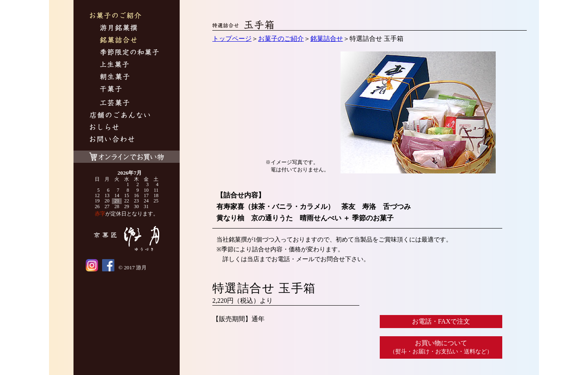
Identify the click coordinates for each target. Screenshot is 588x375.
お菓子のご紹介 (116, 17)
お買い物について (441, 347)
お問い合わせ (112, 140)
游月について (120, 116)
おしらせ (104, 128)
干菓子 (111, 90)
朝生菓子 (115, 78)
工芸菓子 (115, 104)
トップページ (232, 39)
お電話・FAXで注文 (441, 321)
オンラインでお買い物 (127, 155)
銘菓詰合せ (118, 41)
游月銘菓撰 (119, 29)
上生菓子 (115, 65)
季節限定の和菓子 (129, 53)
